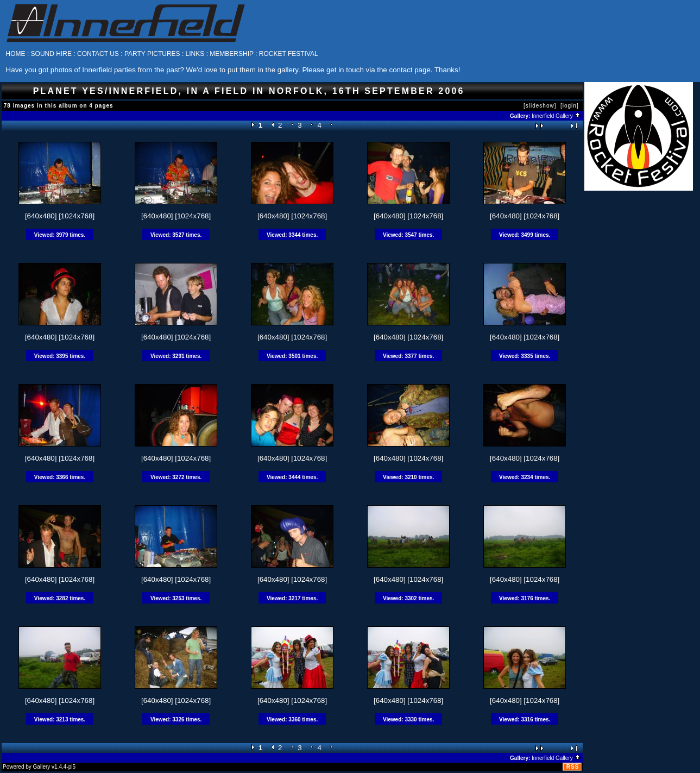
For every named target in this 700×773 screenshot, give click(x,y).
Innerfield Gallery (556, 116)
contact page (409, 70)
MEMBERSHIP (231, 54)
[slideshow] (540, 106)
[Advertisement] (639, 354)
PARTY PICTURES (152, 54)
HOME (16, 54)
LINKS (195, 54)
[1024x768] (77, 216)
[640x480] (41, 216)
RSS (573, 767)
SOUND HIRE (51, 54)
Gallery (42, 767)
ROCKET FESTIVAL (288, 54)
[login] (570, 106)
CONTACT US (98, 54)
